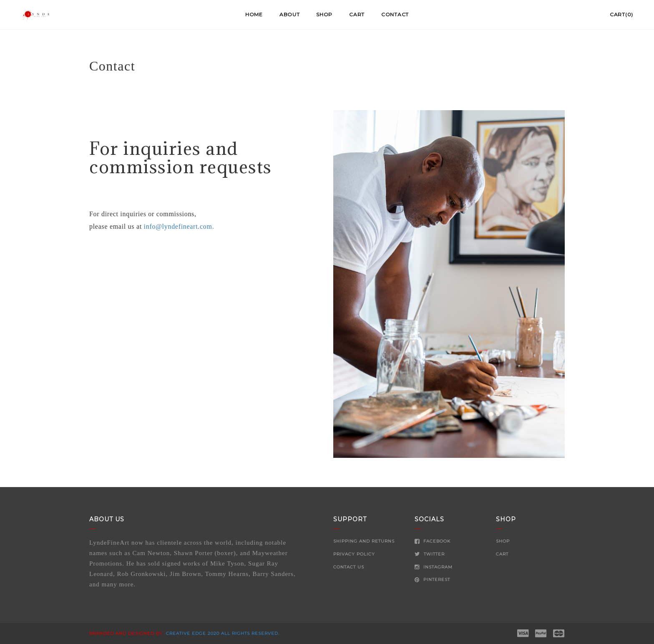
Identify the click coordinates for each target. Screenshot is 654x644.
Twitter (430, 554)
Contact (395, 14)
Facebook (433, 541)
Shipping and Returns (364, 541)
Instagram (434, 567)
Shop (324, 14)
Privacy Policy (354, 554)
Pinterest (432, 580)
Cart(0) (621, 14)
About (290, 14)
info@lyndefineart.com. (179, 226)
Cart (357, 14)
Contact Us (349, 567)
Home (254, 14)
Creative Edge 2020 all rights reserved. (222, 633)
